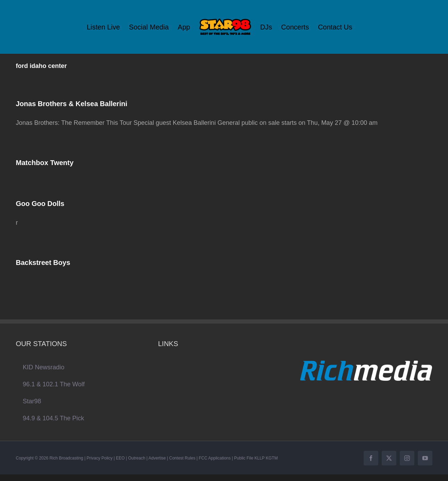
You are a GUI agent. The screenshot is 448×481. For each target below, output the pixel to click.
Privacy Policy (100, 458)
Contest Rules (182, 458)
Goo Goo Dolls (40, 204)
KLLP (259, 458)
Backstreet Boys (43, 263)
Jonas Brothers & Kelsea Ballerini (72, 104)
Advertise (157, 458)
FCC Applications (215, 458)
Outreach (137, 458)
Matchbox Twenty (45, 163)
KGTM (272, 458)
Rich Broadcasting (66, 458)
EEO (120, 458)
